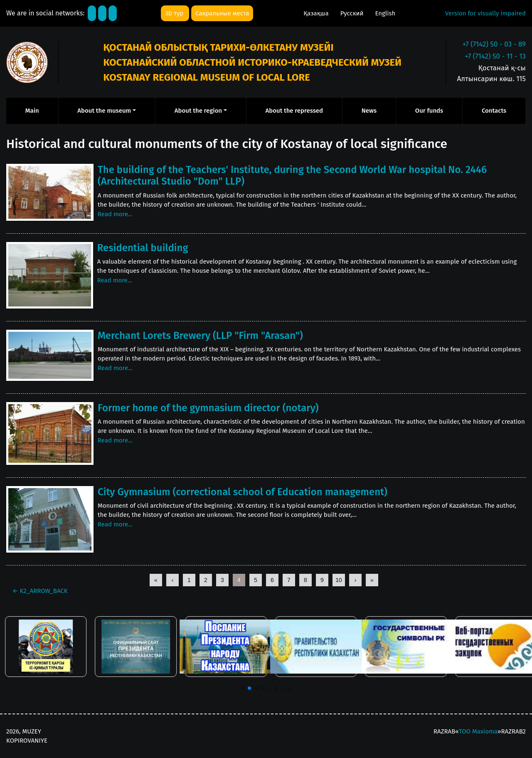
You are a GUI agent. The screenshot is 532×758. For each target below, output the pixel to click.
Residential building (143, 248)
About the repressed (294, 111)
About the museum (104, 111)
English (385, 13)
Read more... (115, 214)
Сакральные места (222, 13)
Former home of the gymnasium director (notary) (208, 408)
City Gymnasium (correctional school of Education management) (243, 492)
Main (32, 111)
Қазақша (317, 13)
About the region (198, 111)
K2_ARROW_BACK (40, 591)
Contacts (494, 111)
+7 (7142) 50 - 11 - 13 (495, 56)
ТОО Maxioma (478, 731)
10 (339, 580)
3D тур (175, 13)
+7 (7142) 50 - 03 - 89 (494, 44)
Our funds (429, 111)
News (369, 111)
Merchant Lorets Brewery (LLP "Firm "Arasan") (200, 336)
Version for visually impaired (485, 13)
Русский (353, 13)
